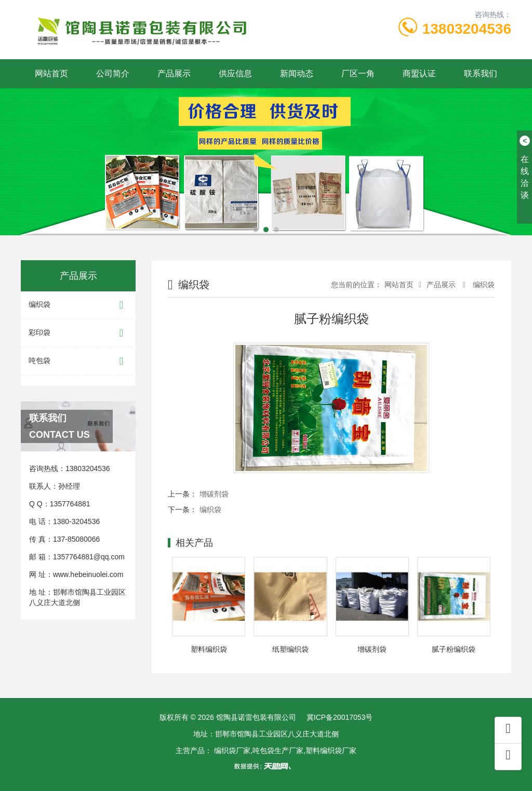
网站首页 (51, 73)
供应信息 (235, 73)
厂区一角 (358, 73)
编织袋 (78, 305)
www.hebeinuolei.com (88, 574)
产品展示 (174, 73)
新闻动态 (297, 73)
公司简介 (113, 73)
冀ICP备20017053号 (340, 717)
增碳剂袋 (214, 494)
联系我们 (481, 73)
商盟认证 (419, 73)
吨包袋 (78, 361)
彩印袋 (78, 333)
